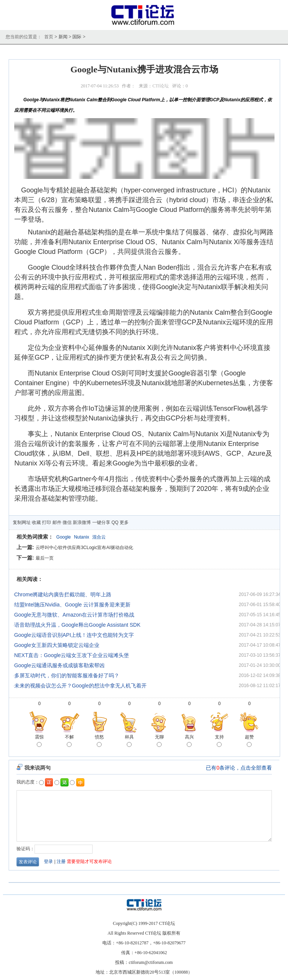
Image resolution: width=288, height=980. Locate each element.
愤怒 (99, 741)
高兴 (189, 741)
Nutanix (82, 537)
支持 (219, 741)
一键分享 (101, 522)
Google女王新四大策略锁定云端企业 (57, 645)
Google (64, 537)
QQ (115, 522)
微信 (67, 522)
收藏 (36, 522)
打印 (46, 522)
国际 (77, 37)
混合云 (99, 537)
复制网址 (22, 522)
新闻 (63, 37)
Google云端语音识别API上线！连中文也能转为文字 (74, 635)
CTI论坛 (160, 86)
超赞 (249, 741)
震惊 (39, 741)
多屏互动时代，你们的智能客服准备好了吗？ (67, 675)
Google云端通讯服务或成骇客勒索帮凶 (59, 665)
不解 (69, 741)
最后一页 (45, 558)
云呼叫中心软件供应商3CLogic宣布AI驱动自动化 (84, 548)
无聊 (159, 741)
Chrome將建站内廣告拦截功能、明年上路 (63, 594)
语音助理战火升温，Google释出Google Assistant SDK (77, 625)
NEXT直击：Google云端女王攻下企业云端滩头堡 (72, 655)
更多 (124, 522)
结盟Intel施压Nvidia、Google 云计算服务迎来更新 (72, 605)
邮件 (57, 522)
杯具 (129, 741)
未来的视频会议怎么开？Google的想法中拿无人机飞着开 (80, 686)
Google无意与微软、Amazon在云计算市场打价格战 (74, 615)
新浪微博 (82, 522)
